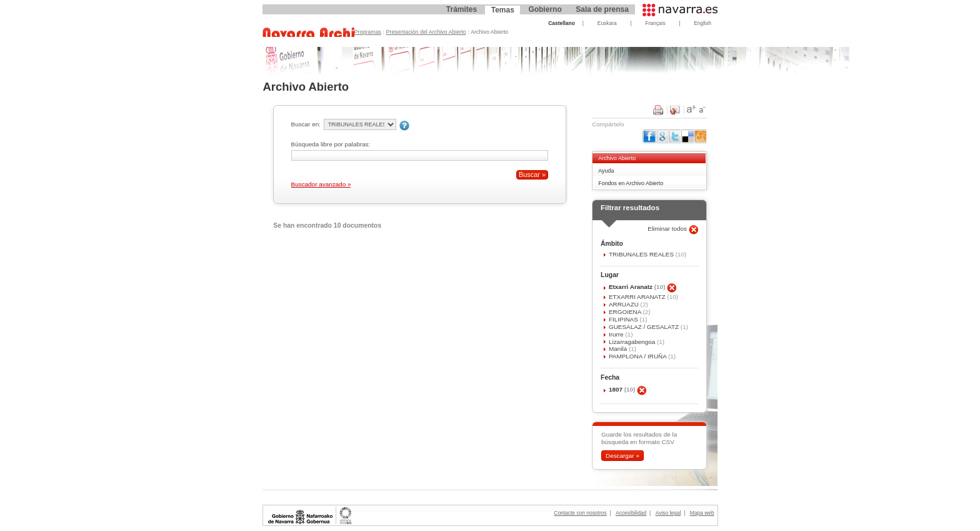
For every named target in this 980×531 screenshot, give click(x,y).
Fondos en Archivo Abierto (631, 183)
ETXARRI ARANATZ (638, 297)
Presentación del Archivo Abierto (426, 32)
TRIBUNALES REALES (642, 254)
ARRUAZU (625, 304)
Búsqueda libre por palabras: (331, 144)
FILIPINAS (624, 319)
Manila (619, 349)
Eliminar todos (668, 229)
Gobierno (545, 9)
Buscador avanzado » (321, 184)
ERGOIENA (626, 312)
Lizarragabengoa (633, 342)
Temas (503, 10)
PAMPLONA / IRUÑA (638, 356)
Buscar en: (306, 124)
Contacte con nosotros (580, 513)
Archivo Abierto (617, 158)
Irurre (617, 334)
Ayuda (606, 171)
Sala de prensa (602, 9)
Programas (368, 32)
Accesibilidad (631, 513)
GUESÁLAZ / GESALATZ (645, 327)
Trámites (462, 9)
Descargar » (622, 456)
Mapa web (702, 513)
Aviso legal (668, 513)
